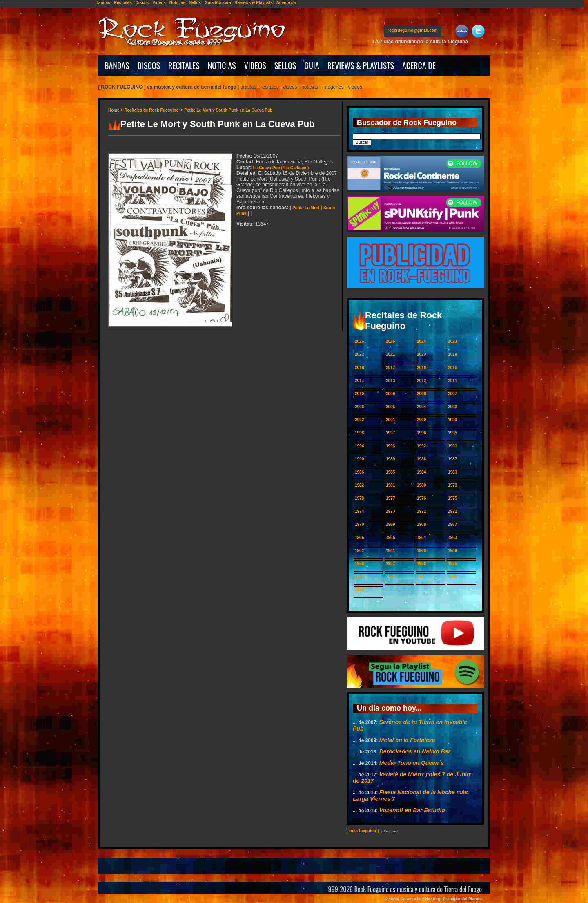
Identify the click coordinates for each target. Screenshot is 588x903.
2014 (359, 381)
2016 (421, 368)
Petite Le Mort (306, 208)
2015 (452, 368)
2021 (390, 354)
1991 (452, 446)
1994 (359, 446)
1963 (452, 538)
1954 (359, 577)
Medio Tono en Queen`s (412, 763)
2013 (390, 381)
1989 (390, 459)
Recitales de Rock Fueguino (151, 110)
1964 (421, 538)
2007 (452, 394)
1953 (390, 577)
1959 (452, 551)
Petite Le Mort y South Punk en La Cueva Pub (228, 110)
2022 (359, 354)
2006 (359, 407)
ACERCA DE (419, 65)
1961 (390, 551)
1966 (359, 538)
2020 (421, 354)
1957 (390, 564)
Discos (142, 3)
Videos (159, 3)
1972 (421, 511)
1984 (421, 472)
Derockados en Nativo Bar (415, 751)
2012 (421, 381)
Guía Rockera (218, 3)
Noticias (177, 3)
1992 (421, 446)
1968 (421, 524)
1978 (359, 498)
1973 (390, 511)
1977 (390, 498)
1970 (359, 524)
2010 (359, 394)
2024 (421, 341)
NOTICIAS (222, 65)
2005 (390, 407)
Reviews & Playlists (253, 3)
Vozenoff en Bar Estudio (412, 810)
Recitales (123, 3)
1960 (421, 551)
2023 (452, 341)
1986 (359, 472)
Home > (116, 110)
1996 (421, 433)
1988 (421, 459)
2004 (421, 407)
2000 (421, 420)
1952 (421, 577)
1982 (359, 485)
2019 (452, 354)
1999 (452, 420)
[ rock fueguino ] (363, 831)
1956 (421, 564)
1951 (452, 577)
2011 (452, 381)
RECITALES (184, 65)
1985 (390, 472)
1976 (421, 498)
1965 (390, 538)
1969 (390, 524)
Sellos (195, 3)
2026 (359, 341)
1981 (390, 485)
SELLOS (285, 65)
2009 (390, 394)
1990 (359, 459)
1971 (452, 511)
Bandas (103, 3)
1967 (452, 524)
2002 (359, 420)
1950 (359, 590)
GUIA (312, 65)
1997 (390, 433)
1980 (421, 485)
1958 (359, 564)
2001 (390, 420)
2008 (421, 394)
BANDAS (117, 65)
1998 (359, 433)
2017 (390, 368)
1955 (452, 564)
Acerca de (286, 3)
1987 (452, 459)
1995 (452, 433)
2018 (359, 368)
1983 (452, 472)
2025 (390, 341)
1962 (359, 551)
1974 (359, 511)
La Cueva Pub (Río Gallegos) (281, 168)
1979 (452, 485)
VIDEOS (255, 65)
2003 (452, 407)
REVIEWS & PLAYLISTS (361, 65)
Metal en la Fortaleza (407, 740)
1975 (452, 498)
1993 (390, 446)
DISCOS (149, 65)
